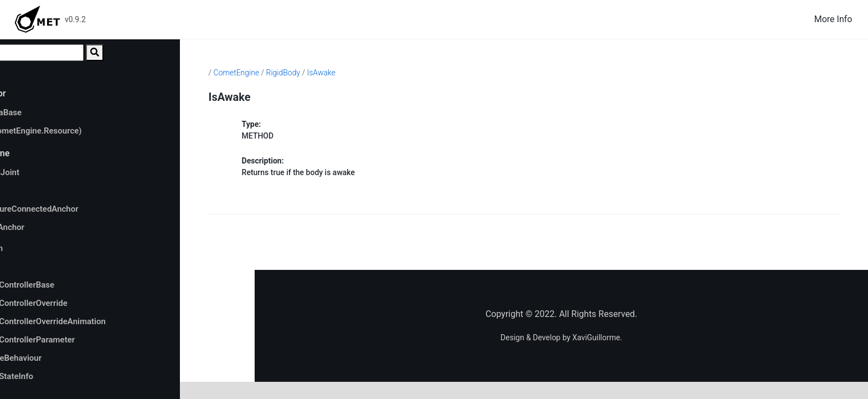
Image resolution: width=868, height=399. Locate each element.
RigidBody (365, 73)
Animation (51, 248)
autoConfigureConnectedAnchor (93, 209)
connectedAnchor (66, 227)
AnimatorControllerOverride (84, 303)
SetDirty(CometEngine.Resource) (95, 131)
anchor (46, 191)
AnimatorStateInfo (66, 376)
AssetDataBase (61, 112)
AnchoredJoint (60, 172)
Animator (49, 267)
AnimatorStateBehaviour (71, 358)
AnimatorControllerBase (77, 285)
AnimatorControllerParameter (87, 340)
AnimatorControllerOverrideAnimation (103, 321)
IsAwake (403, 73)
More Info (833, 19)
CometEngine (50, 153)
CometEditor (48, 93)
